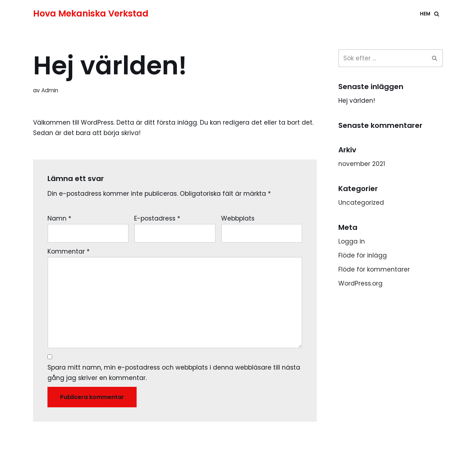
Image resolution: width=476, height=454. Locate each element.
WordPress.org (360, 283)
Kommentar (68, 251)
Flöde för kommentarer (374, 269)
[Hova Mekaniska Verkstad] (91, 14)
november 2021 (362, 164)
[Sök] (435, 58)
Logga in (352, 241)
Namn (59, 218)
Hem (425, 14)
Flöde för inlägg (363, 255)
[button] (437, 14)
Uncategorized (361, 203)
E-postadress (157, 218)
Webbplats (238, 218)
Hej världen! (357, 101)
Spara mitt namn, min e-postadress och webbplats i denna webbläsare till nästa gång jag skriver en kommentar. (174, 373)
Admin (50, 90)
